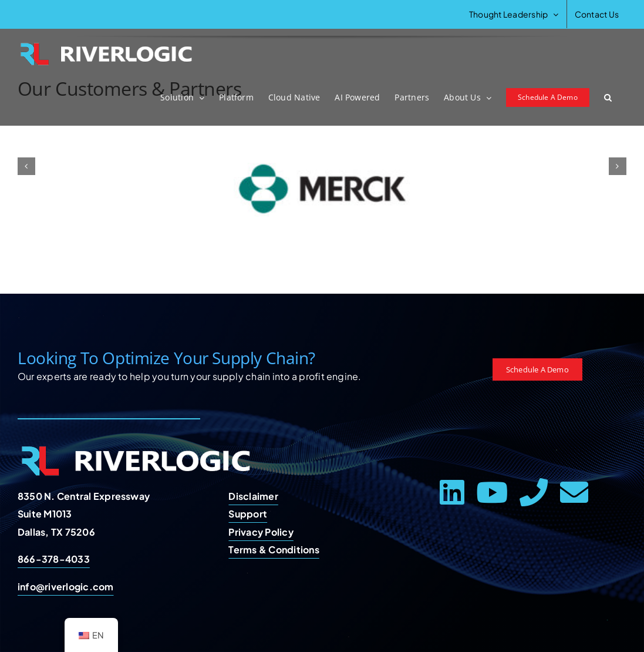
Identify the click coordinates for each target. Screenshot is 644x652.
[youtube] (492, 492)
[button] (608, 98)
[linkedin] (452, 492)
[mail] (574, 492)
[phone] (534, 492)
